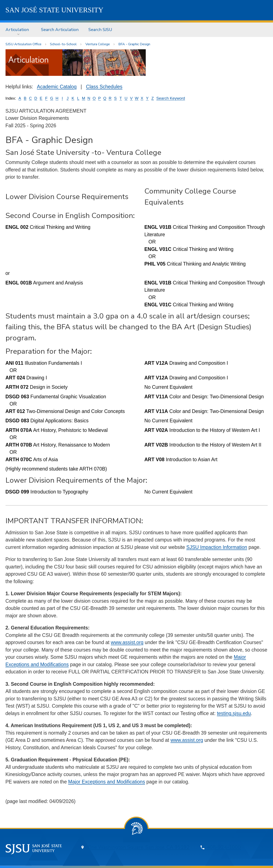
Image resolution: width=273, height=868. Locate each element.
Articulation (17, 30)
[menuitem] (18, 30)
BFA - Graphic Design (134, 44)
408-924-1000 (224, 847)
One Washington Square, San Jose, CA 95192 (139, 847)
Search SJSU (100, 30)
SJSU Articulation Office (23, 44)
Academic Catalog (57, 87)
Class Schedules (104, 87)
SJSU (54, 10)
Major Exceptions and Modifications (107, 782)
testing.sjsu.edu (234, 713)
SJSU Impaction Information (217, 547)
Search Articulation (60, 30)
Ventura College (98, 44)
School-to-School (63, 44)
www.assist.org (127, 642)
